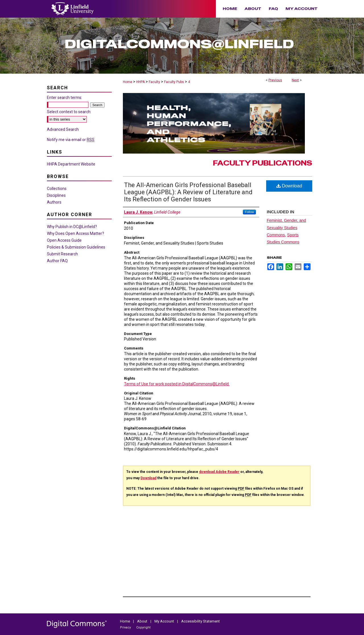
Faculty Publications (263, 163)
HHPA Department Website (71, 164)
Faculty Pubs (174, 82)
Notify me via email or (71, 140)
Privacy (126, 627)
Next (295, 80)
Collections (57, 189)
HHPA (140, 82)
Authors (54, 202)
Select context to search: (69, 112)
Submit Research (62, 254)
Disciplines (56, 195)
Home (128, 82)
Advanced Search (63, 129)
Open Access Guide (64, 240)
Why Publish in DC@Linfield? (72, 227)
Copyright (143, 627)
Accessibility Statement (200, 621)
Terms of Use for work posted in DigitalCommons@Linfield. (177, 384)
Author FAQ (57, 261)
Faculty (154, 82)
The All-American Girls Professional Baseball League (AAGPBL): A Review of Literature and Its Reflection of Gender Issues (188, 192)
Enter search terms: (65, 98)
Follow (249, 212)
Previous (275, 80)
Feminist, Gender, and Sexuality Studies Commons (286, 227)
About (143, 621)
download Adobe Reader (219, 472)
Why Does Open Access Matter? (76, 233)
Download (289, 186)
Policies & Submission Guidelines (76, 247)
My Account (165, 621)
